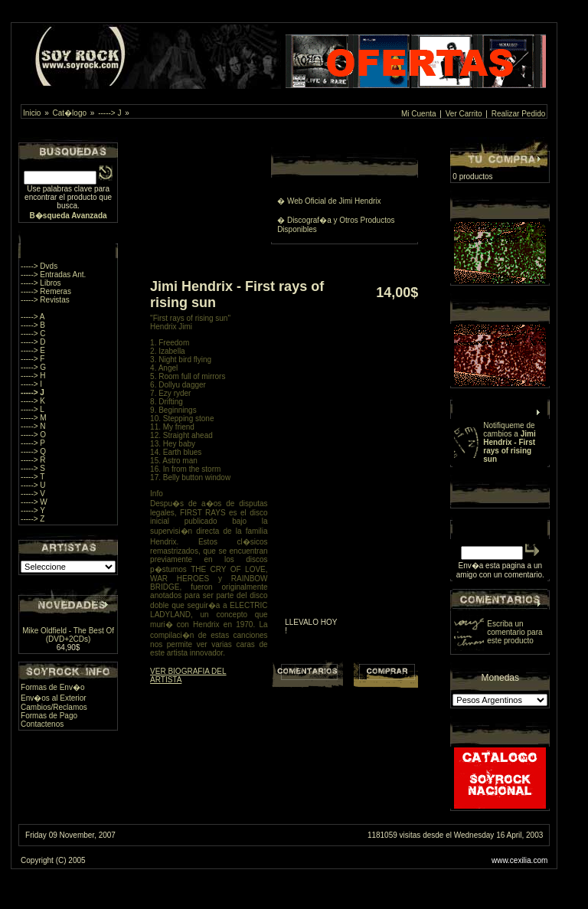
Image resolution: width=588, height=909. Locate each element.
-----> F (33, 359)
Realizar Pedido (519, 114)
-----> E (33, 350)
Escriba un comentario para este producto (514, 632)
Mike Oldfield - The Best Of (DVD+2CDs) (68, 635)
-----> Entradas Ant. (53, 275)
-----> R (33, 460)
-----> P (33, 443)
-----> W (34, 502)
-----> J (109, 113)
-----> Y (33, 510)
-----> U (33, 485)
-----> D (33, 342)
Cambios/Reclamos (54, 707)
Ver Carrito (464, 114)
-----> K (33, 401)
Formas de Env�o (52, 687)
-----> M (34, 418)
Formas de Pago (49, 716)
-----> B (33, 325)
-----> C (33, 334)
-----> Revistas (45, 300)
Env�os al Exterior (54, 698)
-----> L (33, 409)
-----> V (33, 494)
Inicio (32, 113)
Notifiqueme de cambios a (509, 442)
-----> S (33, 468)
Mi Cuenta (419, 114)
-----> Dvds (39, 266)
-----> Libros (41, 283)
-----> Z (33, 519)
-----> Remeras (46, 291)
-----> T (33, 477)
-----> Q (33, 451)
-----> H (33, 376)
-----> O (33, 435)
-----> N (33, 426)
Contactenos (42, 724)
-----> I (31, 384)
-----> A (33, 317)
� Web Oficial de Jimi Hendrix (329, 201)
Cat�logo (70, 113)
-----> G (33, 367)
